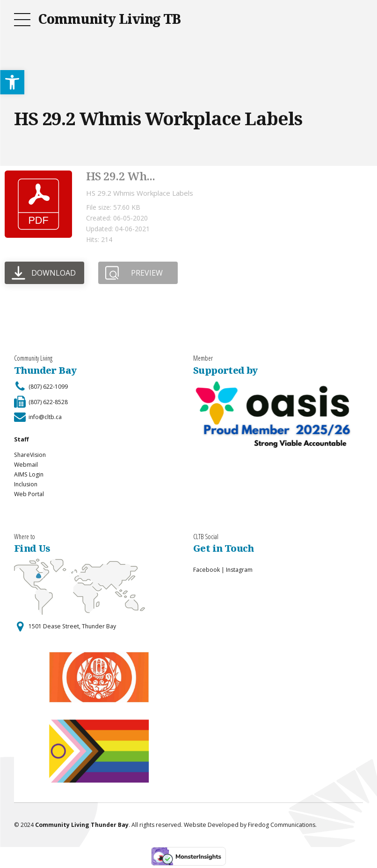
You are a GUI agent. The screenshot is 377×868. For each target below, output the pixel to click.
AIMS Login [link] (29, 474)
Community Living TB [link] (109, 19)
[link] (12, 82)
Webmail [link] (26, 465)
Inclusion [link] (26, 484)
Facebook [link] (207, 570)
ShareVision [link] (30, 455)
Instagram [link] (239, 570)
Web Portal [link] (29, 494)
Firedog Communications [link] (282, 825)
